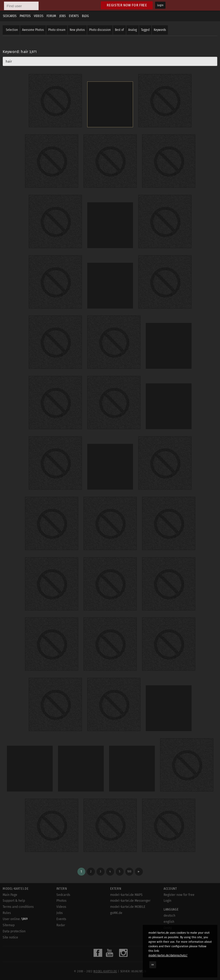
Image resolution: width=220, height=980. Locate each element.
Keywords (160, 30)
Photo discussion (100, 30)
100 (129, 872)
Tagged (145, 30)
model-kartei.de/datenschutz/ (168, 955)
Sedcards (10, 16)
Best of (119, 30)
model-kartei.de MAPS (126, 895)
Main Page (10, 895)
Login (160, 5)
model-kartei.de (105, 971)
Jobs (63, 16)
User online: (15, 919)
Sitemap (9, 925)
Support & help (14, 901)
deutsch (169, 916)
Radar (61, 925)
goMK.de (116, 913)
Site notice (10, 937)
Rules (7, 913)
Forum (51, 16)
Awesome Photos (33, 30)
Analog (132, 30)
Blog (85, 16)
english (169, 922)
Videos (39, 16)
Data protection (14, 931)
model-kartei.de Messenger (130, 901)
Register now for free (127, 5)
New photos (77, 30)
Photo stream (57, 30)
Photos (25, 16)
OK (153, 965)
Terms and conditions (18, 907)
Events (74, 16)
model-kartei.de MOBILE (128, 907)
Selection (12, 30)
